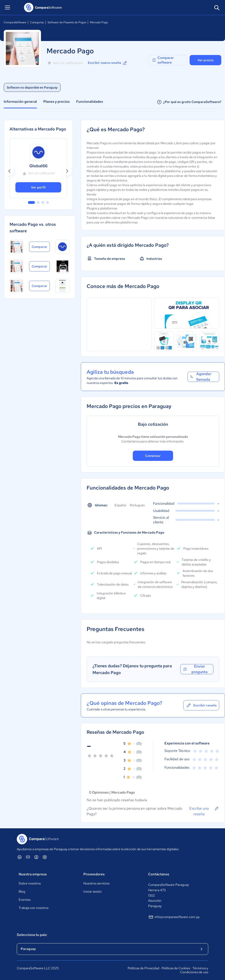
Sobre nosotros (30, 883)
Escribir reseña (201, 705)
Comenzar (153, 456)
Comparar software (163, 60)
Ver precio (205, 60)
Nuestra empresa (33, 874)
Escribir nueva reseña (108, 63)
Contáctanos (159, 874)
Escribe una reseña (204, 811)
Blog (22, 891)
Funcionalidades (90, 102)
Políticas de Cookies (176, 968)
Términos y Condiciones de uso (194, 970)
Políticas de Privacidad (143, 968)
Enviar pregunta (195, 669)
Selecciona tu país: (32, 935)
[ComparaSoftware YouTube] (28, 857)
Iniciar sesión (93, 891)
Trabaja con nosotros (34, 908)
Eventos (25, 900)
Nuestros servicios (96, 883)
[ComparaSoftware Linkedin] (20, 857)
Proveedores (94, 874)
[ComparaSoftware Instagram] (45, 857)
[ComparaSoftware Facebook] (36, 857)
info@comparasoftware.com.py (174, 917)
